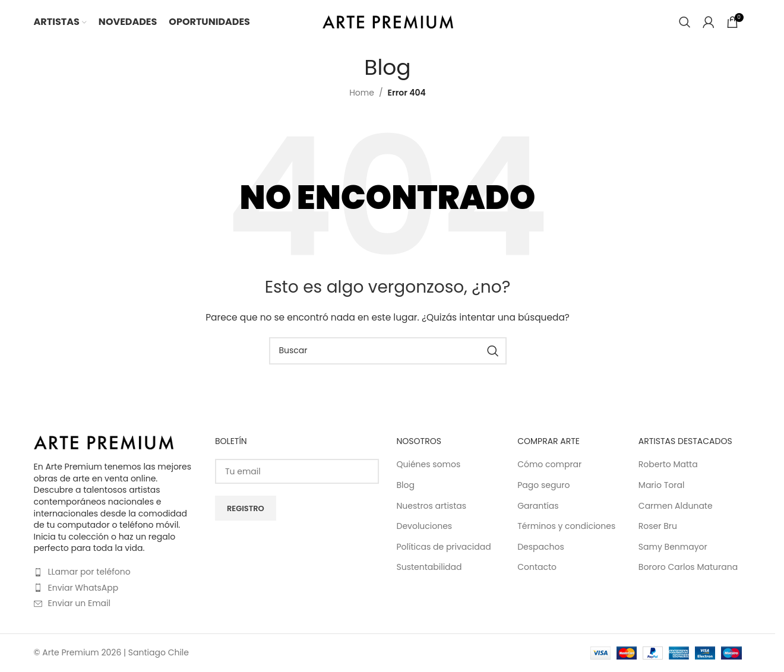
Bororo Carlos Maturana (688, 567)
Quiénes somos (429, 464)
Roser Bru (658, 526)
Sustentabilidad (429, 567)
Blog (406, 484)
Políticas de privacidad (444, 546)
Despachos (541, 546)
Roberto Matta (668, 464)
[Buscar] (685, 23)
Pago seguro (543, 484)
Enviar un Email (79, 603)
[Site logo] (388, 21)
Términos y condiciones (566, 526)
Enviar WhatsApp (83, 587)
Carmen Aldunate (676, 505)
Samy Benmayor (673, 546)
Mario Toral (662, 484)
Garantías (538, 505)
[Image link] (104, 441)
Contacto (537, 567)
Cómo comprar (549, 464)
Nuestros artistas (432, 505)
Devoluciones (425, 526)
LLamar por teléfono (89, 570)
